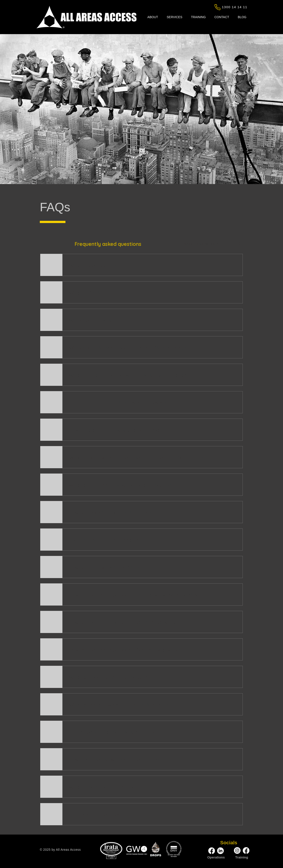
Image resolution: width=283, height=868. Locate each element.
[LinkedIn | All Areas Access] (220, 851)
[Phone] (217, 7)
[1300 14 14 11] (235, 7)
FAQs (55, 207)
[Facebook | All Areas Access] (212, 851)
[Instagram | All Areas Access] (237, 851)
